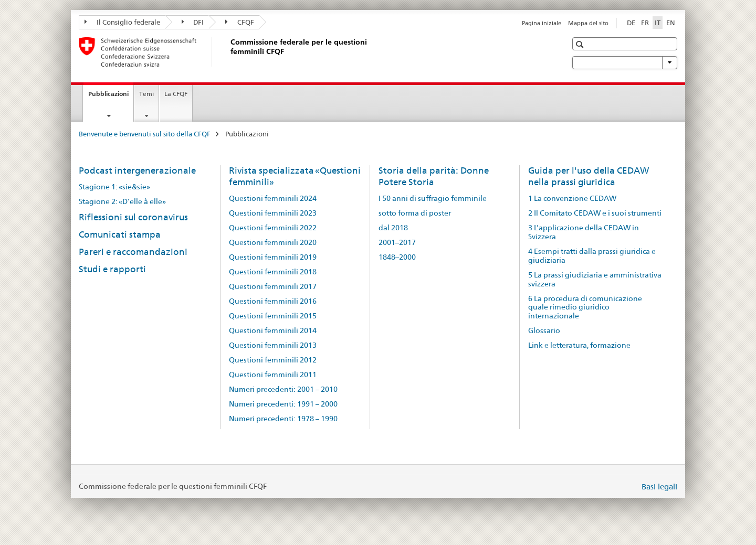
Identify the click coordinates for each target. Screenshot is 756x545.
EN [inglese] (671, 23)
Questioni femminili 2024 (273, 198)
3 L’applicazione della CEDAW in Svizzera (584, 232)
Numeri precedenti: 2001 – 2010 (283, 389)
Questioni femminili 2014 (273, 330)
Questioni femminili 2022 (273, 228)
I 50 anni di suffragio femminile (433, 198)
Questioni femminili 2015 (273, 316)
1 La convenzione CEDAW (572, 198)
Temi (146, 94)
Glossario (544, 330)
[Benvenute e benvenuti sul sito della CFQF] (228, 52)
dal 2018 (393, 228)
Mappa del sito (588, 23)
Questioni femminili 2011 (273, 375)
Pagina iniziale (542, 23)
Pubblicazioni (111, 97)
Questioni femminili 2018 (273, 272)
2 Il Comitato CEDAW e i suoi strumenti (595, 213)
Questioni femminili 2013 (273, 345)
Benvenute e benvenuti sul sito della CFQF (145, 134)
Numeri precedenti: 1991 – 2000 (283, 404)
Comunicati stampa (120, 234)
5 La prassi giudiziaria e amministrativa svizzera (595, 279)
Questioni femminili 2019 (273, 257)
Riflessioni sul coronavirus (133, 217)
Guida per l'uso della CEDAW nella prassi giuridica (589, 176)
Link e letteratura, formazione (579, 345)
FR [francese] (645, 23)
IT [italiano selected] (658, 23)
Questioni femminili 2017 (273, 286)
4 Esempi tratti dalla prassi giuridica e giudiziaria (592, 256)
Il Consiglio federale (122, 22)
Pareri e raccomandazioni (133, 252)
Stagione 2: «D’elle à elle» (122, 201)
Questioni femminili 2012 (273, 360)
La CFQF (176, 94)
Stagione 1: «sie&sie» (114, 187)
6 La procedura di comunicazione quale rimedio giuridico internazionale (585, 307)
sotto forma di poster (415, 213)
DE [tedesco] (631, 23)
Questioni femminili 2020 (273, 242)
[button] (581, 44)
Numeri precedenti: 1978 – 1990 (283, 419)
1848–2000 (397, 257)
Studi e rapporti (112, 269)
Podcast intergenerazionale (137, 170)
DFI (193, 22)
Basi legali (659, 487)
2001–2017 (397, 242)
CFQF (240, 22)
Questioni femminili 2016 (273, 301)
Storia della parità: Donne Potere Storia (434, 176)
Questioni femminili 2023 (273, 213)
